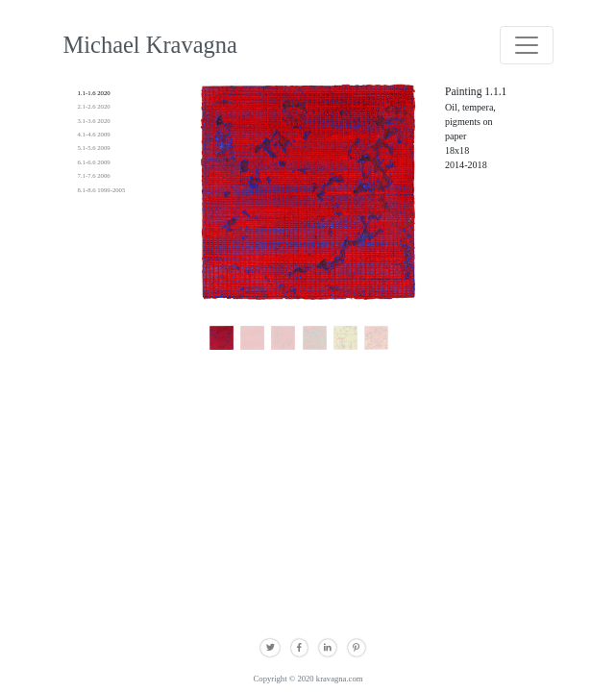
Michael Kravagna (150, 45)
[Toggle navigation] (527, 45)
